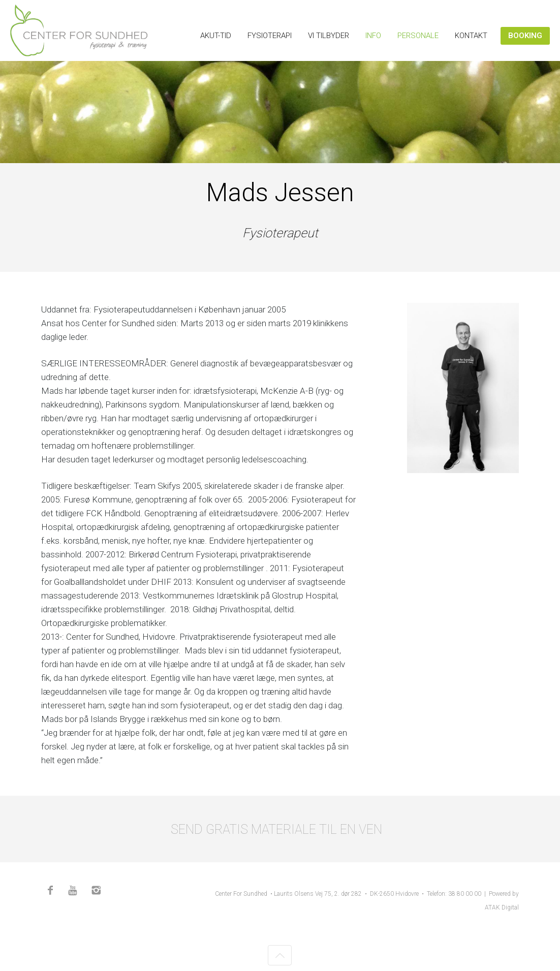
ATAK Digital (502, 907)
